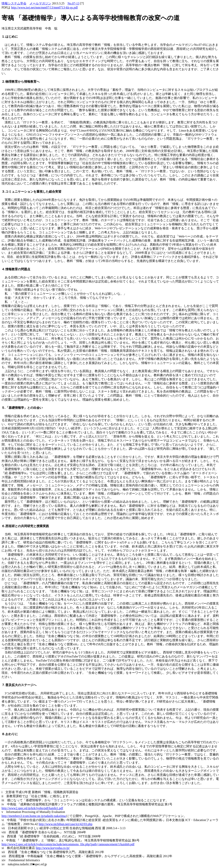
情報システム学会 (14, 3)
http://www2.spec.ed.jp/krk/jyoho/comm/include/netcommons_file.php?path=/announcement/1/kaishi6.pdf (68, 844)
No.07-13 (73, 3)
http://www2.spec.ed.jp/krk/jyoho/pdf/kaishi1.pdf (32, 808)
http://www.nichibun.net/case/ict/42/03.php (66, 824)
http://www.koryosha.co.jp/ (53, 848)
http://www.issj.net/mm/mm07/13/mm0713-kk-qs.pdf (44, 7)
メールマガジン (40, 3)
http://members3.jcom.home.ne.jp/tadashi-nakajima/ (34, 816)
